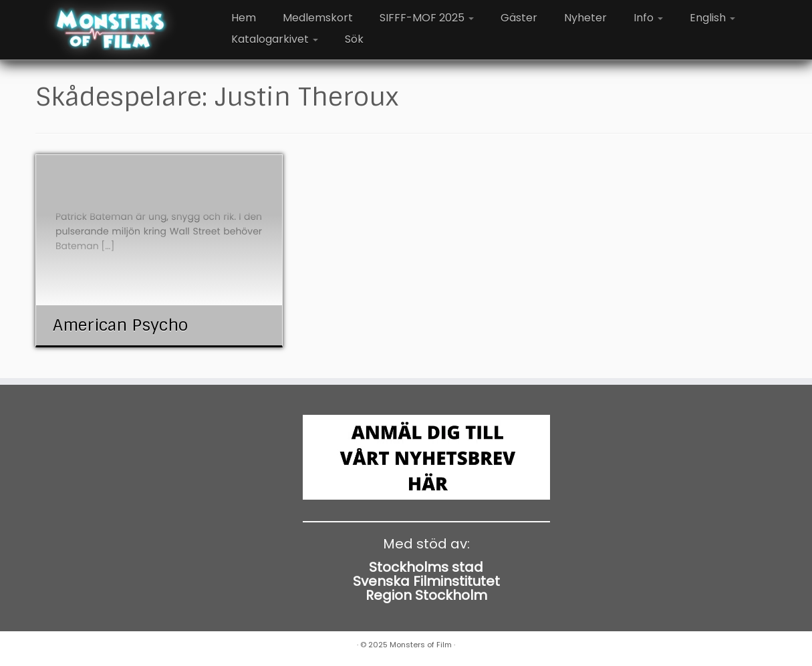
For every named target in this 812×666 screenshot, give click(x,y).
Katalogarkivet (275, 39)
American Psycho (120, 325)
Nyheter (585, 18)
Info (648, 18)
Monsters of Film (421, 645)
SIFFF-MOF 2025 (427, 18)
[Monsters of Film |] (111, 30)
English (712, 18)
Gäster (519, 18)
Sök (354, 39)
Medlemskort (318, 18)
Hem (244, 18)
